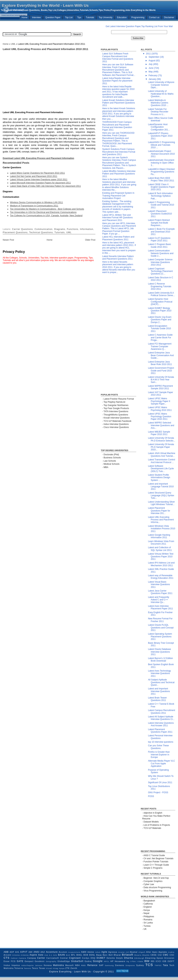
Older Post (90, 240)
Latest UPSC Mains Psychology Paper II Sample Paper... (159, 401)
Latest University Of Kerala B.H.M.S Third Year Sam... (161, 380)
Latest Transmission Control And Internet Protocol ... (162, 461)
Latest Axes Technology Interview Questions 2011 (159, 673)
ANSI (37, 952)
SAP (101, 965)
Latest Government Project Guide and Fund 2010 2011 (161, 371)
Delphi (120, 958)
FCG (13, 961)
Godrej (88, 961)
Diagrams (60, 229)
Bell (111, 955)
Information (87, 229)
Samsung (109, 965)
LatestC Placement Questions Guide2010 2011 (160, 214)
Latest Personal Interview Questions (160, 737)
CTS (7, 958)
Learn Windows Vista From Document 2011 (161, 543)
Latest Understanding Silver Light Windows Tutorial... (161, 503)
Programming (138, 17)
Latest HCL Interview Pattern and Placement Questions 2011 (118, 238)
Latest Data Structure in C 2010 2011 (161, 279)
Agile (104, 952)
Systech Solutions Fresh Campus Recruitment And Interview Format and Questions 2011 (119, 152)
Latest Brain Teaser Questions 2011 (157, 699)
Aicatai (121, 952)
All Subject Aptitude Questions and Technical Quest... (161, 682)
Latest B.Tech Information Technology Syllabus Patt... (160, 196)
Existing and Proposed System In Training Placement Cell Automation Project (118, 196)
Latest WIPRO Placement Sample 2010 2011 (160, 387)
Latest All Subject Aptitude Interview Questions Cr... (161, 718)
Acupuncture (74, 952)
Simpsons (130, 965)
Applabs (163, 952)
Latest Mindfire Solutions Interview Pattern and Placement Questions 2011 (119, 174)
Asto (41, 955)
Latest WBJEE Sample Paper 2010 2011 (159, 433)
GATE (20, 961)
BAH (68, 955)
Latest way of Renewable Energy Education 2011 (161, 577)
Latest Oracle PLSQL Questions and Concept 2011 (161, 628)
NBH (77, 965)
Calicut (14, 958)
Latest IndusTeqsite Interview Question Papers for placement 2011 (117, 81)
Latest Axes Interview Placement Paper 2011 (160, 607)
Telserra (19, 968)
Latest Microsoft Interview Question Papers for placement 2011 (40, 183)
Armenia (25, 955)
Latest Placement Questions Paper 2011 (160, 731)
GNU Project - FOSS (158, 792)
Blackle (146, 955)
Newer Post (8, 240)
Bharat (117, 955)
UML (13, 44)
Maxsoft (70, 965)
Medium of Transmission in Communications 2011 (34, 206)
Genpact (29, 961)
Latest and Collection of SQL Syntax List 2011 (160, 549)
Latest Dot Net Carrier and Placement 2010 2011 (34, 176)
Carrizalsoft (53, 958)
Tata (165, 965)
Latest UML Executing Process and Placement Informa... (161, 520)
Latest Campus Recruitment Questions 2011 (162, 712)
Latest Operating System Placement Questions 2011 (160, 637)
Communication (44, 229)
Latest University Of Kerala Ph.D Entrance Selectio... (162, 439)
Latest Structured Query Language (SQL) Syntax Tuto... (161, 495)
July (151, 64)
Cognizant (75, 958)
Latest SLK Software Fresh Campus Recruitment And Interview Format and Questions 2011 (118, 58)
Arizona (16, 955)
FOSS (151, 796)
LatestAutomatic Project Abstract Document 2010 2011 (161, 154)
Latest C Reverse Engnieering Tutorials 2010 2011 (160, 286)
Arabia (171, 952)
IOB (164, 961)
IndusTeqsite (27, 965)
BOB (86, 955)
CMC (166, 955)
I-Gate (140, 961)
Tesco (35, 968)
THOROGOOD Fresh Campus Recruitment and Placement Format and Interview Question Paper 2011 (117, 126)
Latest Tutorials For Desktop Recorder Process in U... (158, 112)
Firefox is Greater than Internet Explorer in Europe (159, 755)
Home (25, 17)
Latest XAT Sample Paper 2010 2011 (161, 394)
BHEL (79, 955)
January (153, 79)
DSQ (93, 958)
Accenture (52, 952)
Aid (127, 952)
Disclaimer (169, 17)
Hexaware (120, 961)
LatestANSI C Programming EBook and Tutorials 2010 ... (161, 145)
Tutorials (90, 17)
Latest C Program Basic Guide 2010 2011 (160, 246)
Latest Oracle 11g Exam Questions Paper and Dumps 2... (160, 320)
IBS (153, 961)
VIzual (49, 968)
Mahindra (58, 965)
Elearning (150, 958)
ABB (6, 952)
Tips (79, 17)
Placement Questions (15, 232)
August (152, 61)
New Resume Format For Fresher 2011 (160, 620)
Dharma (129, 958)
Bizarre (138, 955)
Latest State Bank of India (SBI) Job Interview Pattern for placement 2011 (45, 186)
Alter (149, 952)
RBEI (84, 965)
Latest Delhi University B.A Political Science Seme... (161, 294)
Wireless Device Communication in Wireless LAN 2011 (36, 202)
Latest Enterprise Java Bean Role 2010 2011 (160, 363)
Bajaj (99, 955)
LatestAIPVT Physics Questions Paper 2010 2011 (160, 136)
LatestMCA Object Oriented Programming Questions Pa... (161, 172)
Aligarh (142, 952)
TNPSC (158, 965)
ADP (12, 952)
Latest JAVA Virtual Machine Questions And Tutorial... (162, 455)
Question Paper (53, 17)
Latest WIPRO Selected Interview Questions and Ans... (161, 425)
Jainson (39, 965)
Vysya (62, 968)
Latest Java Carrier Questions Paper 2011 (160, 592)
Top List (69, 17)
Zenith (74, 968)
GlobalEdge (64, 961)
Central (64, 958)
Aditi (84, 952)
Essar (7, 961)
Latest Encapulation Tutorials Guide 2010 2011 (159, 329)
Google (98, 961)
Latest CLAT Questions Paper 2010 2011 (159, 239)
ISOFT (171, 961)
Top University (105, 17)
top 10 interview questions (161, 742)
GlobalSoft (77, 961)
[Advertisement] (39, 26)
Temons (28, 968)
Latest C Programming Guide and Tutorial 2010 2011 (161, 205)
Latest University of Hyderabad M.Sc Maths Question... (161, 94)
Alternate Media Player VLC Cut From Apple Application (161, 763)
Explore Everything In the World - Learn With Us (45, 5)
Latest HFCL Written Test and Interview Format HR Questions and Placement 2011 (117, 218)
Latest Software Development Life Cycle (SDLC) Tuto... (161, 469)
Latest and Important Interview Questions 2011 (159, 691)
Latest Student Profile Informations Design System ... (159, 478)
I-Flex (133, 961)
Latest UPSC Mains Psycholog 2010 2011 (160, 409)
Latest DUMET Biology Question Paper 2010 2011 (160, 311)
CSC (172, 955)
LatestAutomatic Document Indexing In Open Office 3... (161, 163)
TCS (149, 965)
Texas (42, 968)
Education (122, 17)
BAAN (61, 955)
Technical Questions (41, 232)
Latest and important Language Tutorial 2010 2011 (161, 486)
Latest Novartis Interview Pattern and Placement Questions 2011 (118, 258)
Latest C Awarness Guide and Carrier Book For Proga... (160, 337)
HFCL (107, 961)
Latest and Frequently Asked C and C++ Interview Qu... (159, 600)
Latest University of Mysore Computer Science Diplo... (161, 85)
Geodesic (40, 961)
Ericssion (169, 958)
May (151, 72)
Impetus (16, 965)
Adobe (91, 952)
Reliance (92, 965)
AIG (17, 952)
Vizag (55, 968)
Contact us (154, 17)
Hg (128, 961)
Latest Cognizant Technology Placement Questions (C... (160, 271)
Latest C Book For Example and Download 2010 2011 (161, 232)
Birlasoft (128, 955)
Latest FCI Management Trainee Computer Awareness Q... (160, 346)
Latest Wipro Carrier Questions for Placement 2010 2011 (37, 173)
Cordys (86, 958)
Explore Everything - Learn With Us (71, 972)
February (153, 75)
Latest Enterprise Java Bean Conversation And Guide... (161, 355)
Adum (98, 952)
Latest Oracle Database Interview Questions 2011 (159, 652)
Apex (155, 952)
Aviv (55, 955)
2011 (149, 54)
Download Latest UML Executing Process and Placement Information (38, 158)
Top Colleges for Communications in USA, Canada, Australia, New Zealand (46, 216)
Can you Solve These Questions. (158, 747)
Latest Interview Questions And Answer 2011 (161, 724)
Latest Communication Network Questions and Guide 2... (161, 253)
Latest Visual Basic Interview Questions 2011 (159, 584)
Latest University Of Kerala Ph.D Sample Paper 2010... (161, 447)
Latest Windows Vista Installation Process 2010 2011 (162, 529)
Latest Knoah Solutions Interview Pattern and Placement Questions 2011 (119, 103)
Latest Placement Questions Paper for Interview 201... (159, 511)
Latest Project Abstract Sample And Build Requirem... (159, 223)
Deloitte (111, 958)
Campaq (32, 958)
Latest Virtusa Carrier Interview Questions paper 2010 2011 (39, 180)
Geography (51, 961)
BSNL (92, 955)
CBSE (154, 955)
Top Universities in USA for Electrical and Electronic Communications (43, 212)
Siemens (120, 965)
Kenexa (48, 965)
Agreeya (113, 952)
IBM (147, 961)
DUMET (101, 958)
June (151, 68)
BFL (73, 955)
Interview (36, 17)
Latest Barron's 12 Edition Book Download (160, 660)
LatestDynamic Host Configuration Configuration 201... (159, 127)
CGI (160, 955)
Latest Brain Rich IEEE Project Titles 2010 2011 (161, 179)
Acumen (63, 952)
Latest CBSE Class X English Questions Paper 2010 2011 (161, 187)
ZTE (68, 968)
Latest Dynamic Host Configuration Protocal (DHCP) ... (160, 302)
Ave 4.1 (48, 955)
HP (112, 961)
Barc (105, 955)
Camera (22, 958)
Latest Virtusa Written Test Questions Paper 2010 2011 (161, 556)
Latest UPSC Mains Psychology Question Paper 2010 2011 (160, 416)
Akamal (134, 952)
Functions (73, 229)
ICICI (158, 961)
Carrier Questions (23, 229)
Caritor (41, 958)
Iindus (7, 965)
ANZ (43, 952)
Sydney (140, 965)
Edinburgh (139, 958)
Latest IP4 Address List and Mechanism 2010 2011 (161, 564)
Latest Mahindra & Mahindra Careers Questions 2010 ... (158, 103)
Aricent (7, 955)
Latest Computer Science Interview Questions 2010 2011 (160, 262)
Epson (160, 958)
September (154, 57)
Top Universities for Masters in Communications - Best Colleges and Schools (47, 209)
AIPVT (24, 952)
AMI (31, 952)
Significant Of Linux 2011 (160, 782)
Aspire (33, 955)
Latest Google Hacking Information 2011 (159, 536)
